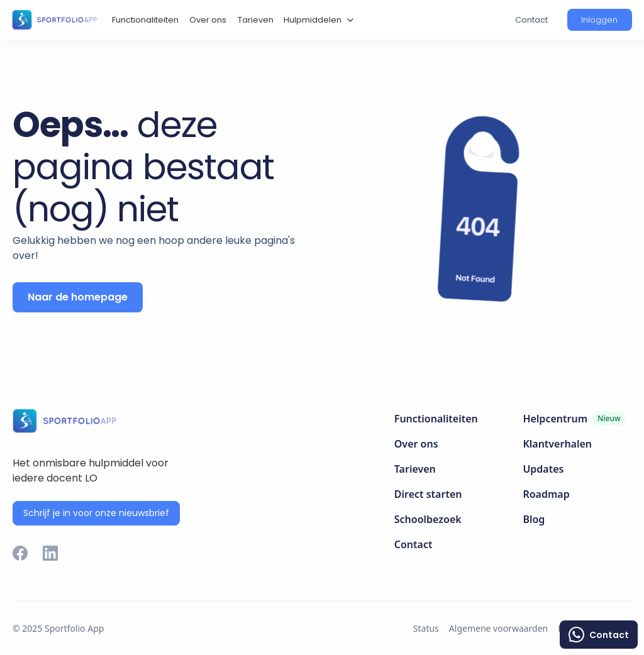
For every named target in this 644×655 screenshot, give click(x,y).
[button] (317, 20)
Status (426, 628)
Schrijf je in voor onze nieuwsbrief (96, 513)
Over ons (208, 20)
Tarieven (256, 20)
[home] (54, 19)
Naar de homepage (78, 297)
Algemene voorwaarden (498, 628)
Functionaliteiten (145, 20)
